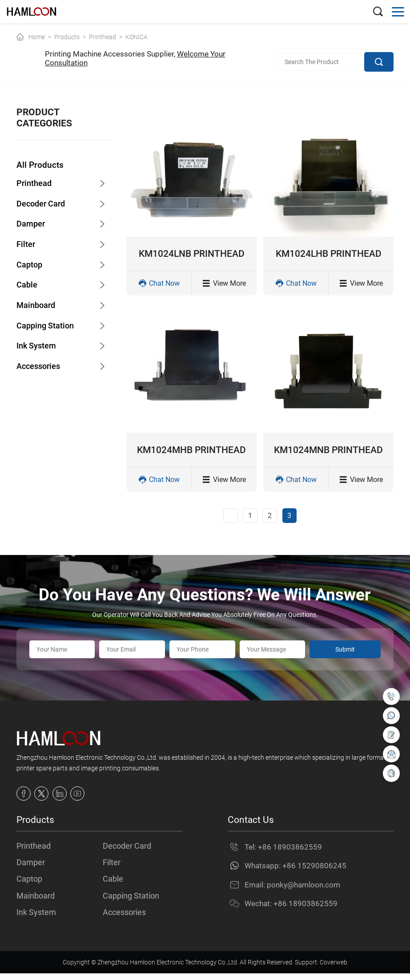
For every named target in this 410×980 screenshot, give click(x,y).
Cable (27, 285)
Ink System (37, 346)
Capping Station (47, 326)
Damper (31, 225)
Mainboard (37, 306)
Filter (26, 245)
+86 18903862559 (290, 852)
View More (224, 285)
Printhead (102, 37)
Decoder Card (42, 205)
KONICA (137, 37)
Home (37, 37)
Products (67, 37)
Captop (30, 265)
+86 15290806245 (314, 871)
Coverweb (334, 969)
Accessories (40, 367)
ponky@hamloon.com (303, 890)
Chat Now (159, 285)
